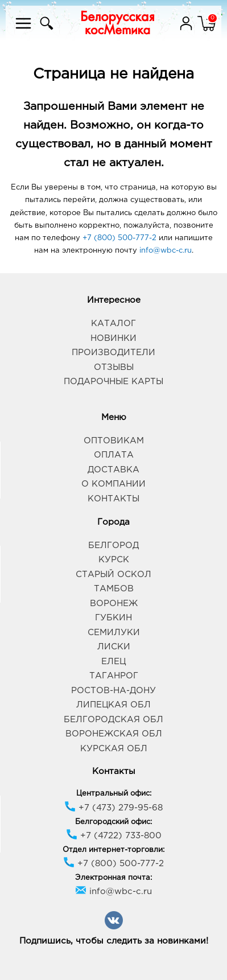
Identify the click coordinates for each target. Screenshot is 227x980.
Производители (113, 353)
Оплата (114, 455)
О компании (113, 484)
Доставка (113, 470)
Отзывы (114, 367)
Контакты (113, 499)
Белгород (113, 545)
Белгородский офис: (113, 822)
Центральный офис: (114, 794)
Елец (113, 662)
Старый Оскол (113, 575)
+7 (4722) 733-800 (114, 836)
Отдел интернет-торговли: (113, 850)
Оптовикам (114, 441)
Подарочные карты (113, 382)
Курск (114, 560)
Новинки (113, 338)
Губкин (113, 618)
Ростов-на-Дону (113, 691)
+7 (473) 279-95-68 (113, 808)
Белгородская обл (113, 720)
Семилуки (114, 633)
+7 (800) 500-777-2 (119, 238)
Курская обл (114, 749)
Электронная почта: (113, 878)
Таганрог (114, 676)
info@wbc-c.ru (166, 251)
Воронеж (114, 604)
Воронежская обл (114, 734)
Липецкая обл (113, 705)
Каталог (113, 324)
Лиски (114, 647)
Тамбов (114, 589)
